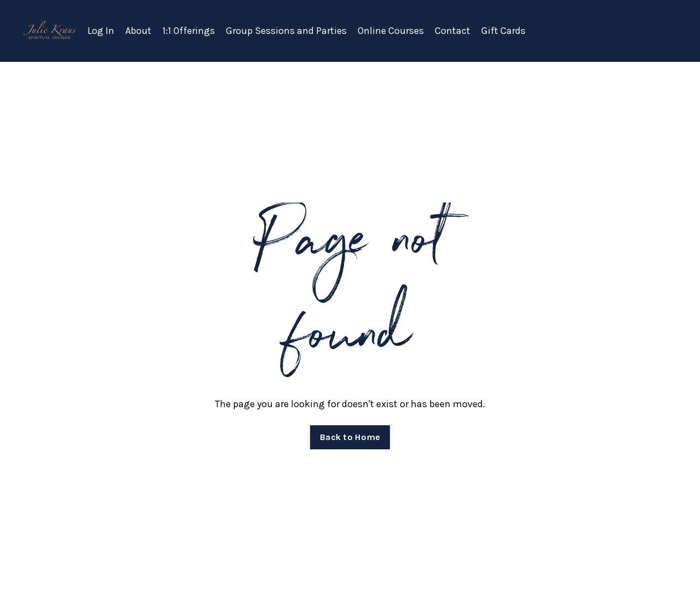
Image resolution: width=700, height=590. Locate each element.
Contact (453, 31)
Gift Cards (503, 31)
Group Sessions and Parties (286, 31)
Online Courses (391, 31)
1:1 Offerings (189, 31)
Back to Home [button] (350, 437)
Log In (101, 31)
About (138, 31)
